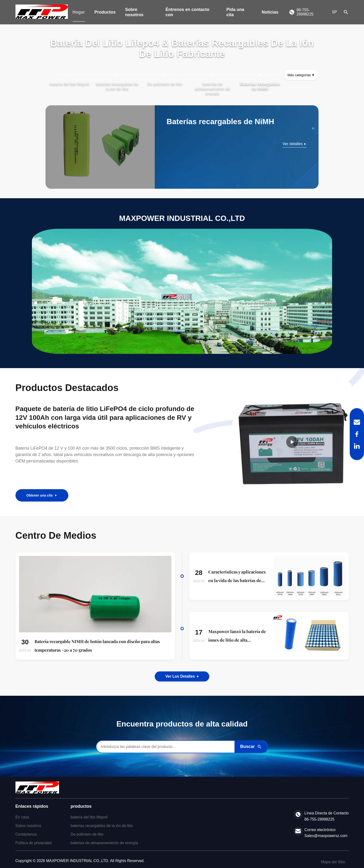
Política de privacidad (34, 843)
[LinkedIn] (357, 446)
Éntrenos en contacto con (187, 12)
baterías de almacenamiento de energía (104, 843)
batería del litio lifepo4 (89, 817)
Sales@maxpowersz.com (326, 836)
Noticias (270, 12)
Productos (105, 12)
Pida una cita (235, 12)
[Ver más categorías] (301, 75)
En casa (22, 817)
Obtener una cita (42, 495)
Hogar (79, 12)
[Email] (357, 422)
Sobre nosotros (134, 12)
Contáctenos (26, 834)
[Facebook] (357, 434)
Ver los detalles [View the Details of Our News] (182, 676)
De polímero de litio (87, 834)
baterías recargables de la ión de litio (102, 826)
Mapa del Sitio (333, 862)
